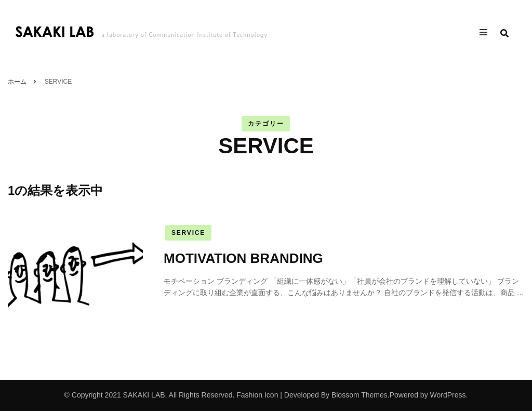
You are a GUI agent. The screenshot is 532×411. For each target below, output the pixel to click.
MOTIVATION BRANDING (243, 258)
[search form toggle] (504, 34)
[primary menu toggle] (486, 34)
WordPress (448, 395)
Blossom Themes (360, 395)
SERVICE (188, 233)
